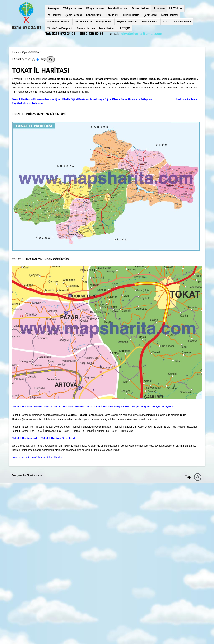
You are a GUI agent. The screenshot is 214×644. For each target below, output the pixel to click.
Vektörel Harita (182, 22)
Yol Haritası (54, 15)
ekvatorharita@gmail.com (142, 34)
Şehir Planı (150, 15)
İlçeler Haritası (169, 15)
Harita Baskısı (150, 22)
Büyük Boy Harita (127, 22)
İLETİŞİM (125, 28)
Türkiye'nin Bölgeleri (60, 28)
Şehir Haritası (73, 15)
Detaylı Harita (104, 22)
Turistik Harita (131, 15)
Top (188, 477)
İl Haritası (159, 8)
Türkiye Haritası (72, 8)
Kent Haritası (94, 15)
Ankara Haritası (86, 28)
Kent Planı (112, 15)
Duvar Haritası (141, 8)
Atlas (166, 22)
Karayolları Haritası (59, 22)
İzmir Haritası (107, 28)
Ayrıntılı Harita (83, 22)
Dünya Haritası (95, 8)
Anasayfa (53, 8)
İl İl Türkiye (176, 8)
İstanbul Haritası (118, 8)
